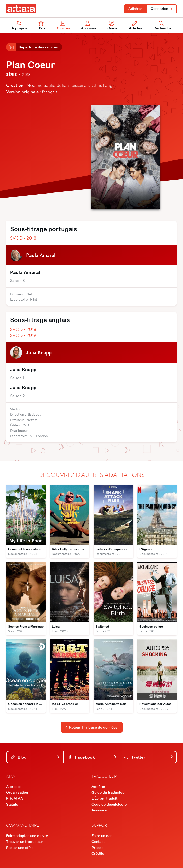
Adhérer (135, 9)
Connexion (162, 9)
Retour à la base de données (91, 727)
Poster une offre (20, 848)
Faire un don (102, 836)
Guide (112, 25)
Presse (97, 848)
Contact (98, 842)
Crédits (98, 853)
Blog (35, 757)
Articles (135, 25)
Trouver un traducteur (25, 842)
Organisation (17, 792)
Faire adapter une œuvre (27, 836)
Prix (42, 25)
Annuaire (89, 25)
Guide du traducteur (109, 792)
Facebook (92, 757)
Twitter (149, 757)
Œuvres (64, 25)
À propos (19, 25)
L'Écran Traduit (104, 798)
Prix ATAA (14, 798)
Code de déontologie (109, 804)
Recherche (162, 25)
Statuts (12, 804)
